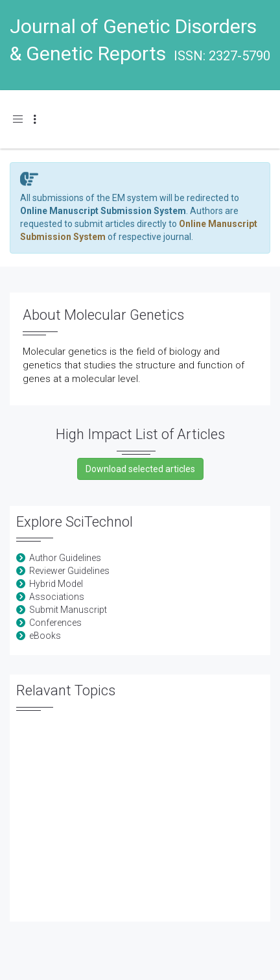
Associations (57, 597)
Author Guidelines (65, 558)
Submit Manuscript (68, 610)
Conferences (55, 623)
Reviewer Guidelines (69, 571)
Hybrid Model (56, 584)
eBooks (45, 636)
